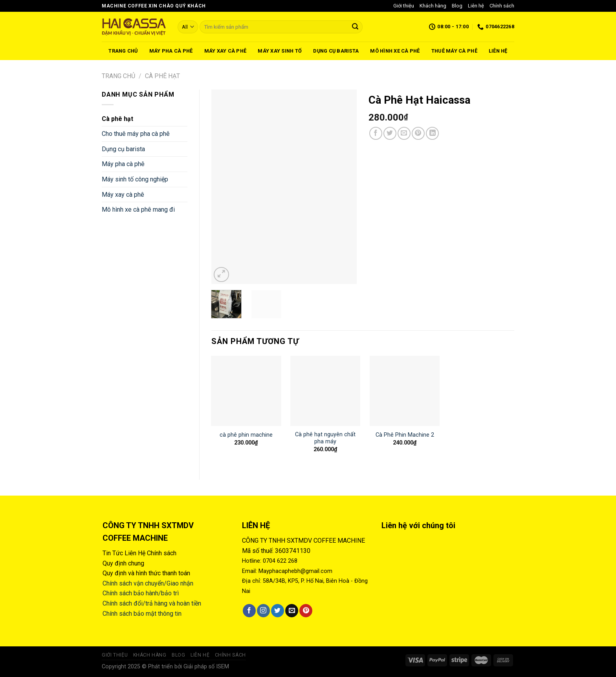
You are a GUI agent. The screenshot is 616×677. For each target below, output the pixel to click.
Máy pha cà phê (171, 51)
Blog (457, 6)
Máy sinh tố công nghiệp (135, 179)
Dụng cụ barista (336, 51)
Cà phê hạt (162, 76)
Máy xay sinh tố (280, 51)
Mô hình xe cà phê (395, 51)
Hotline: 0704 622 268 (270, 561)
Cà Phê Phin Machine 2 (405, 435)
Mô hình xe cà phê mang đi (138, 210)
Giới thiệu (404, 6)
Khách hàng (433, 6)
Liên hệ (476, 6)
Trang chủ (123, 51)
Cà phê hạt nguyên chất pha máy (325, 438)
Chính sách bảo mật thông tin (142, 614)
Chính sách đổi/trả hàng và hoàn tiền (152, 603)
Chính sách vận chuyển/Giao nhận (148, 583)
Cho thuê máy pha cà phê (136, 134)
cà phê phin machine (246, 435)
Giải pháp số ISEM (206, 667)
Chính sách (502, 6)
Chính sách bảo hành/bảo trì (141, 593)
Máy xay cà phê (225, 51)
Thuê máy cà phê (454, 51)
